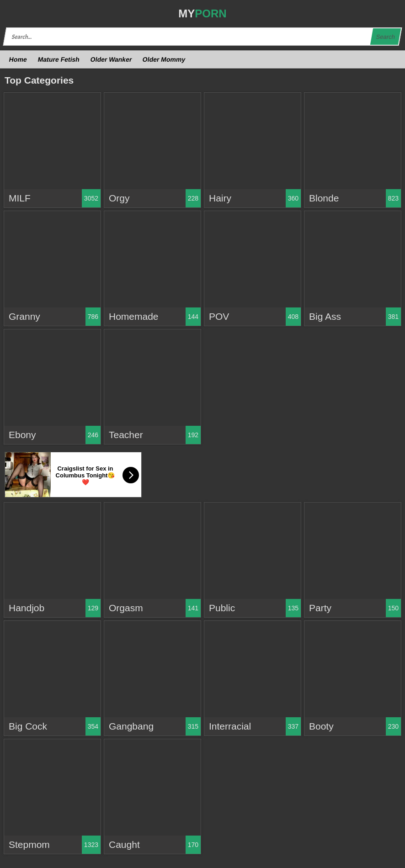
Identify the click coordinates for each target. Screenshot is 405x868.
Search (385, 37)
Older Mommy (164, 59)
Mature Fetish (59, 59)
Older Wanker (111, 59)
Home (18, 59)
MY (202, 13)
